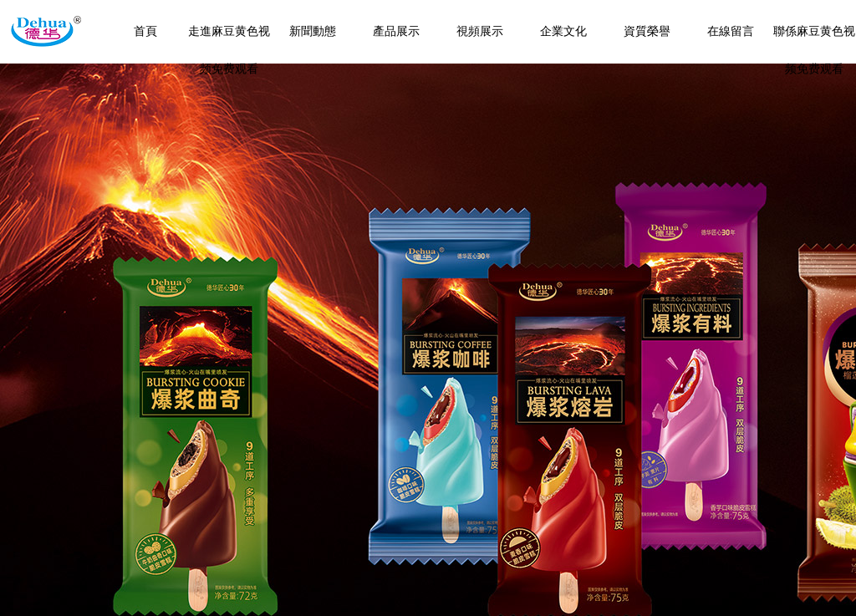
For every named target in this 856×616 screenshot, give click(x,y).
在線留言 (731, 31)
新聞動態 (313, 31)
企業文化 (563, 31)
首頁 (145, 31)
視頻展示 (480, 31)
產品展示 (396, 31)
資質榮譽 (647, 31)
